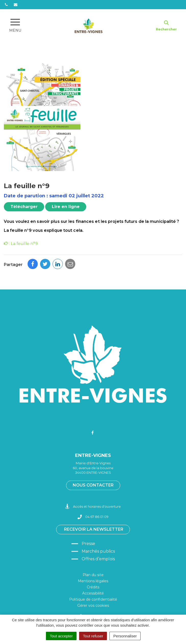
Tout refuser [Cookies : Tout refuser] (93, 636)
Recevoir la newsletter (94, 529)
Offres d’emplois (98, 559)
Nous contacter (93, 485)
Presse (88, 544)
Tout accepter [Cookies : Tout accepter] (61, 636)
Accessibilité (93, 593)
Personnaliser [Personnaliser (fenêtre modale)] (125, 636)
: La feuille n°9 (21, 244)
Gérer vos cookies (93, 605)
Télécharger (24, 207)
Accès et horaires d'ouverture (93, 507)
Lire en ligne (66, 207)
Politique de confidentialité (93, 599)
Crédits (93, 587)
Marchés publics (98, 551)
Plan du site (93, 575)
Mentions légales (93, 581)
